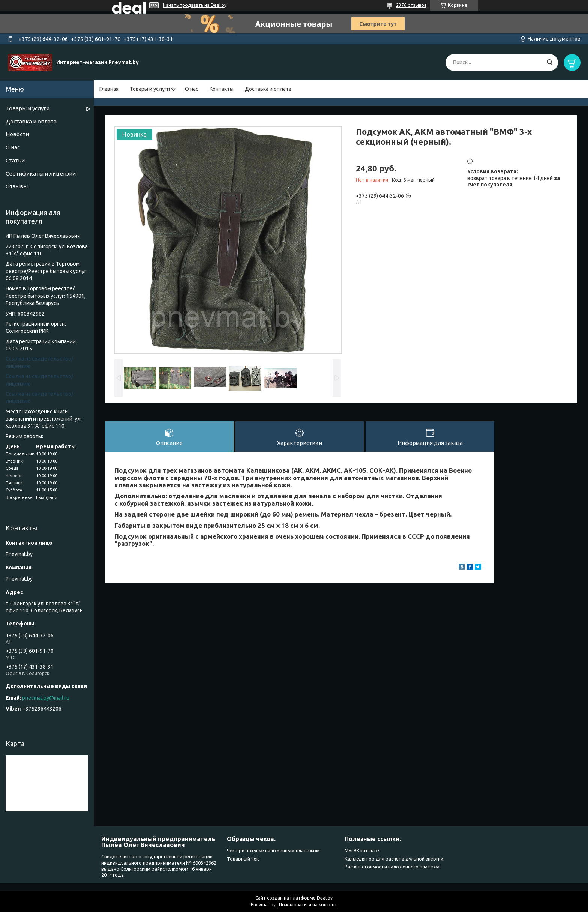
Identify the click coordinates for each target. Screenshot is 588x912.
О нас (192, 89)
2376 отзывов (411, 5)
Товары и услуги (150, 89)
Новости (17, 134)
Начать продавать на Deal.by (195, 5)
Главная (109, 89)
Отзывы (17, 186)
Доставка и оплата (268, 89)
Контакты (222, 89)
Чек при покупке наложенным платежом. (274, 850)
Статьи (15, 160)
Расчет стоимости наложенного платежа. (393, 867)
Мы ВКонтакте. (362, 850)
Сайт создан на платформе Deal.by (294, 898)
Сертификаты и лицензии (41, 174)
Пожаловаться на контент (308, 905)
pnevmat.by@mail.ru (46, 698)
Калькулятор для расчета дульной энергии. (394, 859)
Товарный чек (243, 859)
